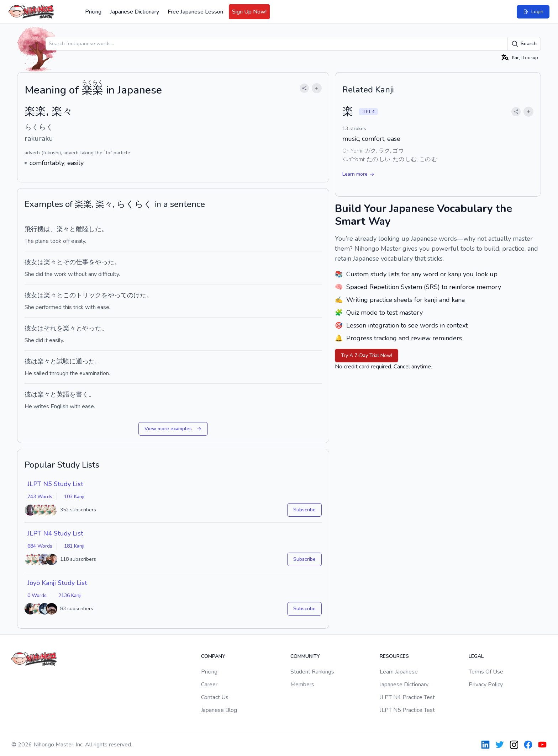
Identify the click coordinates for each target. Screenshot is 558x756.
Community (305, 656)
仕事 (82, 262)
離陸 (82, 229)
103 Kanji (74, 497)
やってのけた (127, 295)
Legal (476, 656)
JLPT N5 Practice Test (407, 710)
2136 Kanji (70, 595)
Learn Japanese (399, 672)
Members (302, 685)
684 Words (40, 546)
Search (524, 44)
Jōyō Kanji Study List (57, 583)
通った (85, 361)
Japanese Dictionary (135, 12)
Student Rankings (312, 672)
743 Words (40, 497)
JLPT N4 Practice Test (407, 697)
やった (105, 262)
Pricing (93, 12)
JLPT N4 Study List (55, 533)
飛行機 (34, 229)
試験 (63, 361)
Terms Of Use (486, 672)
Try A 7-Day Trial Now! (367, 355)
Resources (394, 656)
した (95, 229)
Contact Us (215, 697)
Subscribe (304, 510)
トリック (89, 295)
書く (82, 394)
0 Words (37, 595)
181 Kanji (74, 546)
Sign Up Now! (249, 12)
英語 (63, 394)
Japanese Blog (219, 710)
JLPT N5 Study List (55, 484)
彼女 (31, 262)
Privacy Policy (486, 685)
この (69, 295)
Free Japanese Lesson (195, 12)
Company (213, 656)
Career (209, 685)
